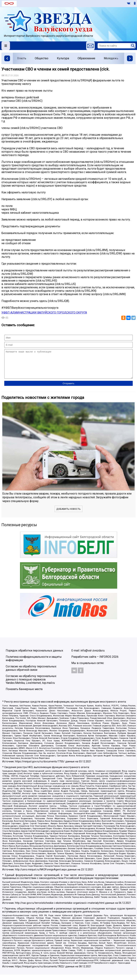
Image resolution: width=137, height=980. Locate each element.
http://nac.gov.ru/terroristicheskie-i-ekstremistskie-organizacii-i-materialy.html (60, 908)
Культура (63, 58)
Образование (86, 58)
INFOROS (105, 662)
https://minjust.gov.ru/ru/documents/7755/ (40, 767)
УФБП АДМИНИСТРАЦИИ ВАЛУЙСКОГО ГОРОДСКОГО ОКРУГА (44, 313)
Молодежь (111, 58)
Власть (22, 58)
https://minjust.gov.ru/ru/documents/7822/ (40, 972)
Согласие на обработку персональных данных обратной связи (31, 673)
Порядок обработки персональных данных (34, 656)
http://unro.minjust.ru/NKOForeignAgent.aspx (41, 875)
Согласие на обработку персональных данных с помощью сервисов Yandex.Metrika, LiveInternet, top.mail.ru (31, 685)
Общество (42, 58)
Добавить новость (68, 514)
